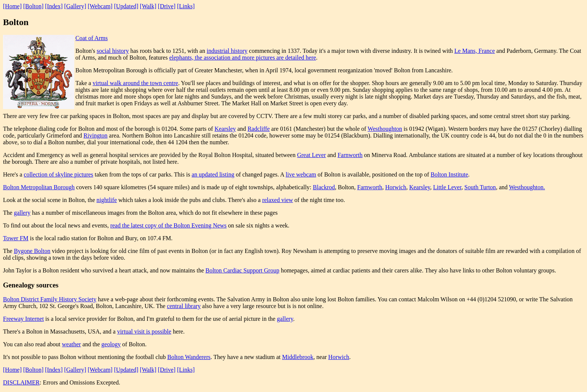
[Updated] (126, 6)
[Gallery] (75, 6)
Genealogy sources (31, 285)
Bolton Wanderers (189, 357)
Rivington (96, 135)
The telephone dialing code (36, 129)
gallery (22, 213)
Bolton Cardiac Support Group (242, 270)
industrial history (227, 51)
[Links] (186, 6)
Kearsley (225, 129)
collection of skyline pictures (58, 174)
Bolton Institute (449, 174)
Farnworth (350, 155)
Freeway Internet (23, 319)
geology (111, 344)
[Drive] (167, 6)
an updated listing (213, 174)
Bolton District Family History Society (50, 299)
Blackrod (324, 187)
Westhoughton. (527, 187)
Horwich (396, 187)
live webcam (301, 174)
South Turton (480, 187)
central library (184, 306)
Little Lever (447, 187)
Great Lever (312, 155)
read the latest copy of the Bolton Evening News (168, 225)
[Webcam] (100, 6)
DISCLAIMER (21, 382)
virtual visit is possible (144, 331)
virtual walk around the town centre (135, 83)
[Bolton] (33, 6)
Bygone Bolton (32, 251)
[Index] (54, 6)
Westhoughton (385, 129)
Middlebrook (298, 357)
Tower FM (16, 238)
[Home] (12, 6)
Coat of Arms (92, 38)
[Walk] (148, 6)
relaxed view (278, 200)
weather (71, 344)
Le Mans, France (474, 51)
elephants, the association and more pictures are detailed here (242, 58)
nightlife (107, 200)
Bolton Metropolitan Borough (39, 187)
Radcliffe (259, 129)
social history (113, 51)
